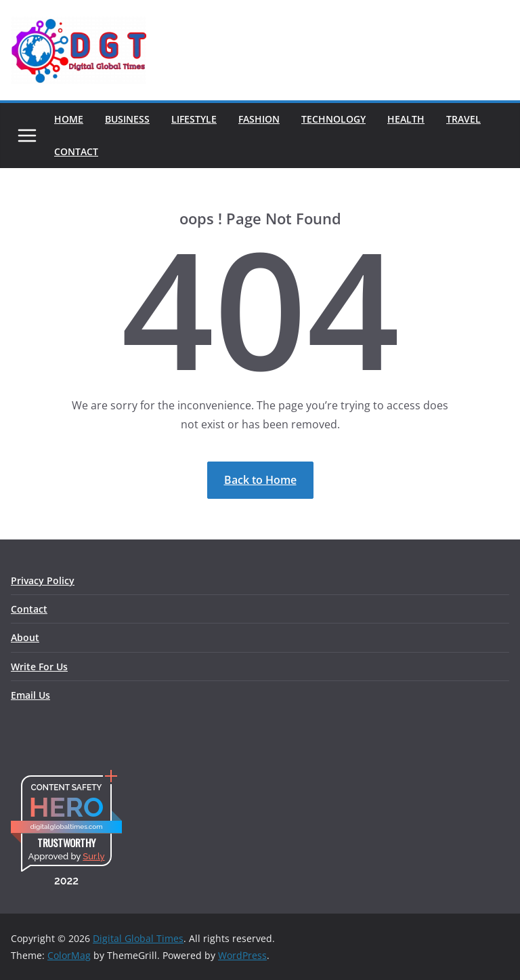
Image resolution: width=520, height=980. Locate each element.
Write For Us (39, 667)
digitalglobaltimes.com (66, 826)
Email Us (30, 695)
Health (406, 119)
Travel (463, 119)
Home (69, 119)
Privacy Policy (43, 580)
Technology (333, 119)
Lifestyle (194, 119)
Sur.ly (93, 856)
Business (127, 119)
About (25, 637)
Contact (76, 151)
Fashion (259, 119)
